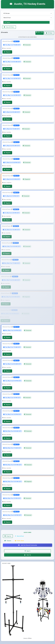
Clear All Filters (9, 27)
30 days (49, 33)
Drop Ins (8, 536)
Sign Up (28, 555)
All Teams (26, 22)
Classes (8, 541)
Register (7, 52)
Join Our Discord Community (28, 546)
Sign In (27, 551)
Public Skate (19, 541)
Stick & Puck (7, 41)
